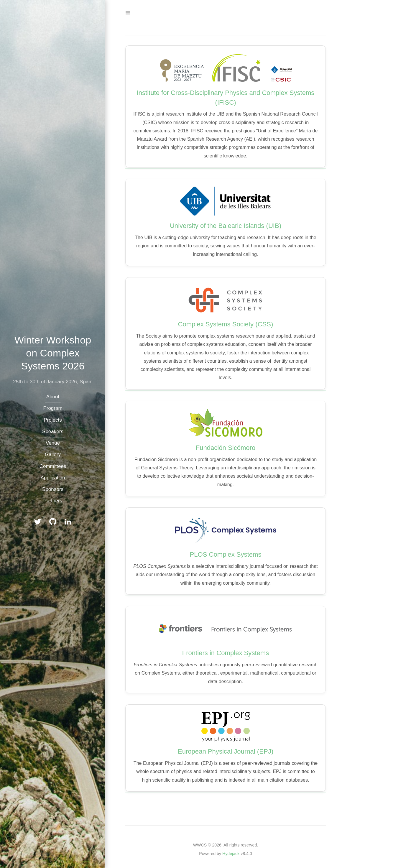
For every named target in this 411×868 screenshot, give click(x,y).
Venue (52, 443)
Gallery (53, 454)
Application (53, 478)
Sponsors (53, 489)
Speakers (53, 431)
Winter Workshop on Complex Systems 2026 (52, 353)
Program (53, 408)
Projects (53, 420)
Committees (53, 466)
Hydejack (231, 854)
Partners (52, 501)
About (52, 397)
